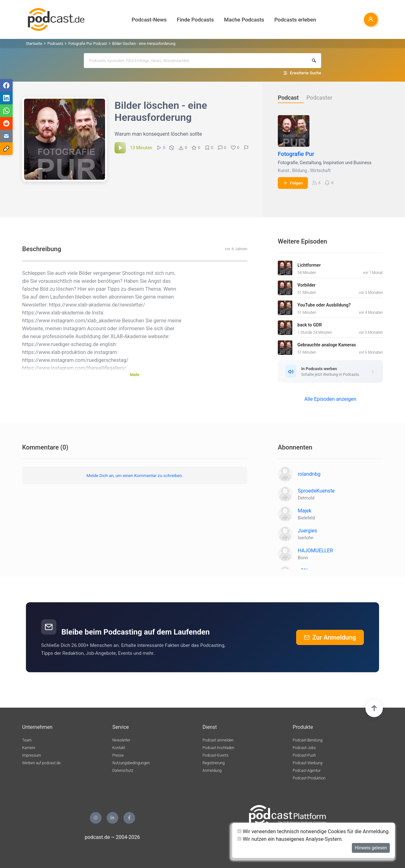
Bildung (300, 170)
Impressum (32, 755)
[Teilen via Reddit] (6, 123)
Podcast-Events (215, 755)
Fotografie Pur (296, 154)
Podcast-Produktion (309, 778)
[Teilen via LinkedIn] (6, 98)
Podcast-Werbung (308, 763)
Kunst (283, 170)
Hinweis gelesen (371, 848)
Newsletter (121, 740)
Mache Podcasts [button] (244, 20)
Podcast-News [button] (149, 20)
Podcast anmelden (218, 740)
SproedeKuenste (316, 491)
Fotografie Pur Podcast (88, 44)
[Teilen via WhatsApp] (6, 111)
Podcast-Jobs (304, 748)
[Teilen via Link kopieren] (6, 149)
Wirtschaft (320, 170)
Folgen (293, 183)
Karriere (29, 748)
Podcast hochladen (218, 748)
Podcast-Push (304, 755)
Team (27, 740)
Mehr (135, 375)
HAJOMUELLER (315, 551)
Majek (305, 511)
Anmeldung (212, 771)
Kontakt (119, 748)
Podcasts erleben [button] (295, 20)
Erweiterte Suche (305, 73)
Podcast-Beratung (308, 740)
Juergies (307, 531)
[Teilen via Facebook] (6, 85)
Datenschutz (123, 771)
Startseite (34, 44)
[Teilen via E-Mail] (6, 136)
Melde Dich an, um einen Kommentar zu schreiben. (135, 475)
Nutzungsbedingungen (131, 763)
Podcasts (55, 44)
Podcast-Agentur (307, 771)
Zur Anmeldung (330, 637)
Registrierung (214, 763)
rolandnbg (309, 474)
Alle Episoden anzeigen (330, 399)
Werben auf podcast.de (41, 763)
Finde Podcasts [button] (195, 20)
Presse (118, 755)
